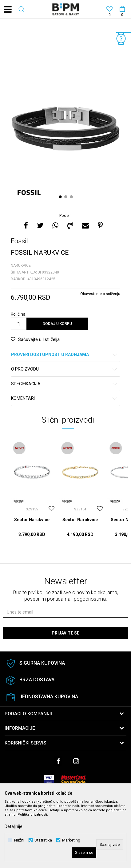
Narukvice (21, 266)
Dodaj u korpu (57, 324)
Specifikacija (64, 384)
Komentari (64, 398)
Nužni (19, 840)
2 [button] (67, 197)
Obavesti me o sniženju (100, 294)
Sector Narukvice (32, 520)
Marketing (71, 840)
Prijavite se (65, 633)
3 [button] (72, 197)
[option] (65, 116)
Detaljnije (14, 826)
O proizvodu (64, 369)
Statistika (43, 840)
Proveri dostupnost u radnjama (64, 355)
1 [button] (61, 197)
